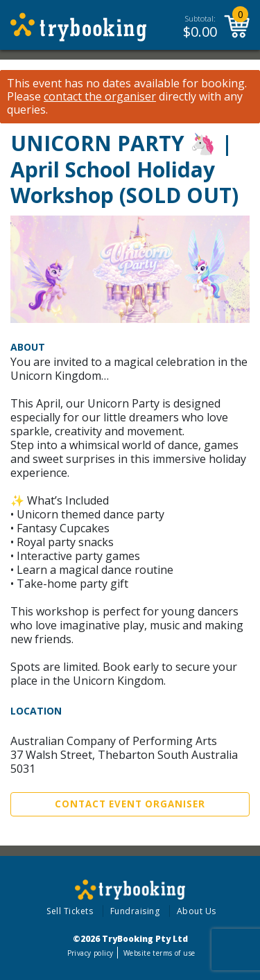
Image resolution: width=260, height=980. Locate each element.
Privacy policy (90, 953)
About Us (197, 911)
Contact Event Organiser (130, 804)
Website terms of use (159, 953)
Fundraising (135, 911)
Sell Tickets (70, 911)
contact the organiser (100, 97)
